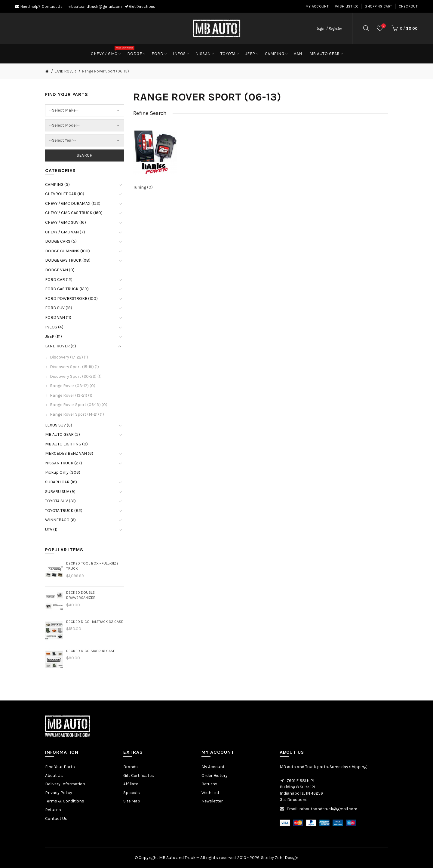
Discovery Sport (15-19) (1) (74, 367)
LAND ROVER (65, 71)
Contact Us (56, 819)
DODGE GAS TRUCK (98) (68, 260)
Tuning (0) (143, 187)
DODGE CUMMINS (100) (68, 251)
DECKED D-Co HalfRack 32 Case (95, 622)
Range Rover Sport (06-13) (106, 71)
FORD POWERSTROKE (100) (71, 299)
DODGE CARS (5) (61, 241)
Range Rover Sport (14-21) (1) (77, 414)
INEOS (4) (54, 327)
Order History (215, 776)
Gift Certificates (139, 776)
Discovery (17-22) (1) (69, 357)
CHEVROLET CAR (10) (65, 194)
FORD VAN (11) (58, 317)
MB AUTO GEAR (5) (63, 434)
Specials (132, 793)
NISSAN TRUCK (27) (64, 463)
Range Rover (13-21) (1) (71, 395)
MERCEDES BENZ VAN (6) (69, 453)
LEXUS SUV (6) (59, 425)
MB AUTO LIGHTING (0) (66, 444)
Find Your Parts (60, 767)
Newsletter (212, 801)
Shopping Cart (378, 6)
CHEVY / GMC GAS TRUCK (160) (74, 213)
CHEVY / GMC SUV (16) (66, 222)
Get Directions (142, 6)
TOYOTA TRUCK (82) (64, 511)
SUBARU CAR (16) (61, 482)
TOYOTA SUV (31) (60, 501)
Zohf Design (287, 858)
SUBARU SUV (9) (60, 492)
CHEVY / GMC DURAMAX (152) (73, 203)
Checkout (408, 6)
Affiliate (131, 784)
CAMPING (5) (57, 185)
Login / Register (329, 28)
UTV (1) (51, 529)
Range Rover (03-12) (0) (73, 386)
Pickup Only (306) (63, 472)
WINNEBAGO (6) (60, 520)
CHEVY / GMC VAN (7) (65, 232)
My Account (317, 6)
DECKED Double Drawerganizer (81, 595)
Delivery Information (65, 784)
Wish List (210, 793)
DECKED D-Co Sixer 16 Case (91, 651)
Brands (131, 767)
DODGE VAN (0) (60, 270)
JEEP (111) (54, 336)
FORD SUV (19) (59, 308)
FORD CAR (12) (59, 280)
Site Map (132, 801)
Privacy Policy (59, 793)
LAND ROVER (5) (61, 346)
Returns (53, 810)
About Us (54, 776)
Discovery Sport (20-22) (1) (76, 376)
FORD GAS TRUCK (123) (67, 289)
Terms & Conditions (65, 801)
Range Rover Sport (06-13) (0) (79, 405)
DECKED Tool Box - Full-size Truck (92, 566)
